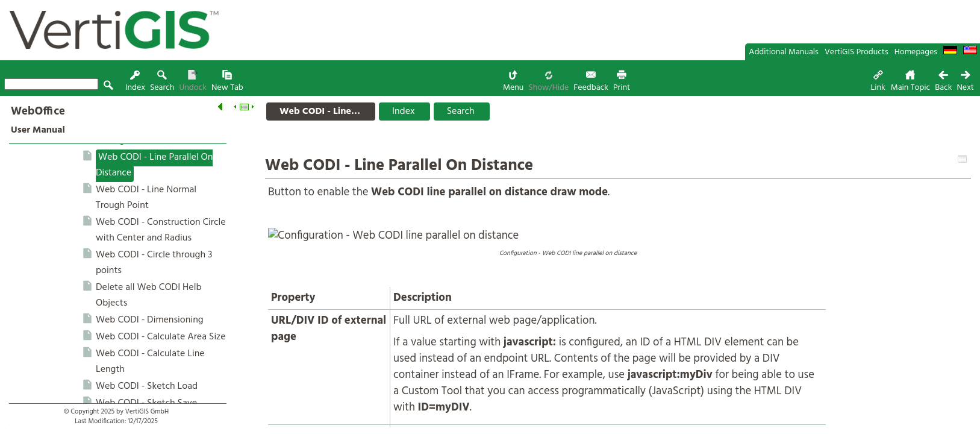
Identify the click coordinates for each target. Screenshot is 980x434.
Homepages (916, 52)
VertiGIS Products (857, 52)
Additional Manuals (784, 52)
